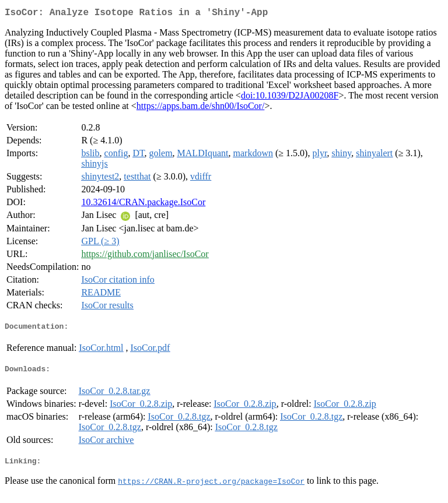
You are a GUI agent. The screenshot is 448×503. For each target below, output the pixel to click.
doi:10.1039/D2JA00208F (290, 98)
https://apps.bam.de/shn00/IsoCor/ (201, 108)
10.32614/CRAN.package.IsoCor (143, 204)
